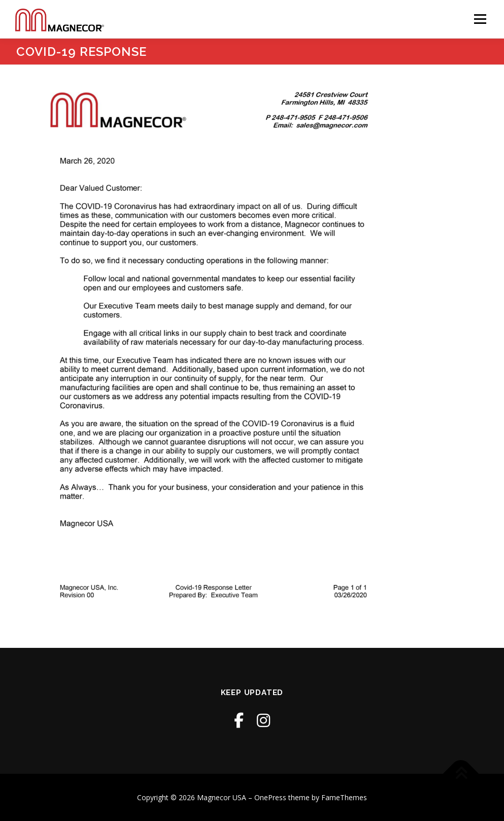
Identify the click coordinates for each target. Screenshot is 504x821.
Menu (480, 19)
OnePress (270, 797)
